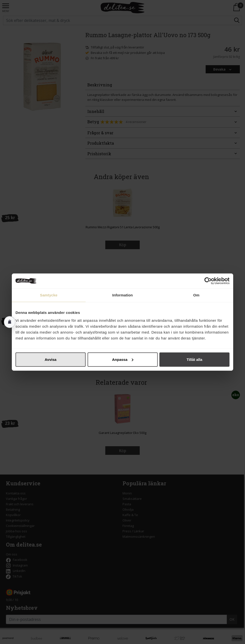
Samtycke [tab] (49, 295)
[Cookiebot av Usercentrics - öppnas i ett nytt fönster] (208, 281)
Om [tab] (196, 295)
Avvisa (51, 359)
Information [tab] (122, 295)
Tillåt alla (195, 359)
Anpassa (123, 359)
